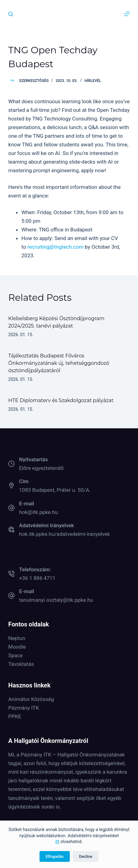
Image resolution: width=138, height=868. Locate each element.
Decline (86, 856)
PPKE (15, 716)
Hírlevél (93, 81)
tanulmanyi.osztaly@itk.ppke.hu (56, 600)
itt (57, 842)
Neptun (17, 638)
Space (16, 655)
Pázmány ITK (24, 708)
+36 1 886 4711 (37, 578)
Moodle (17, 647)
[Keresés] (11, 14)
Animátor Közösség (31, 699)
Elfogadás (55, 856)
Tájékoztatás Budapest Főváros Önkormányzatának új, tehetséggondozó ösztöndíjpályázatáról (59, 363)
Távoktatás (21, 664)
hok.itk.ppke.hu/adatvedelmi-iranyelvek (65, 534)
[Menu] (127, 14)
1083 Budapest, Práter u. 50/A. (55, 490)
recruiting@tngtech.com (56, 247)
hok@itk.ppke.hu (39, 512)
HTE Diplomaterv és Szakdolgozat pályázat (61, 400)
